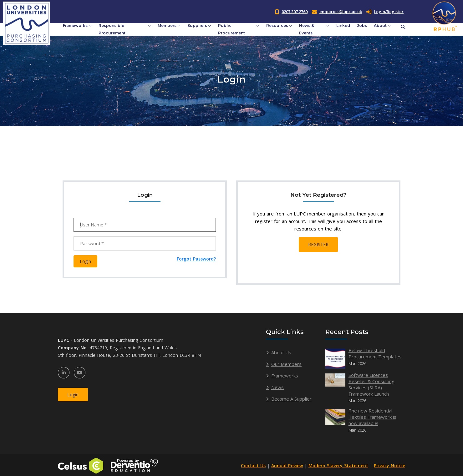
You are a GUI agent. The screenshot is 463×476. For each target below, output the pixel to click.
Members (167, 25)
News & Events (307, 29)
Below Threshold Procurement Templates (375, 353)
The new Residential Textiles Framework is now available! (372, 417)
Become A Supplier (291, 399)
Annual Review (287, 466)
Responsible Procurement (112, 29)
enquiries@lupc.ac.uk (341, 12)
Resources (277, 25)
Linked (343, 25)
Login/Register (385, 12)
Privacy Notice (389, 466)
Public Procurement (232, 29)
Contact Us (253, 466)
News (277, 387)
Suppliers (197, 25)
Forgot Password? (196, 259)
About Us (281, 352)
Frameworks (75, 25)
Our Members (286, 364)
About (380, 25)
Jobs (362, 25)
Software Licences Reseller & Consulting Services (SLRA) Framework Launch (371, 384)
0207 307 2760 (295, 12)
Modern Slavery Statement (338, 466)
